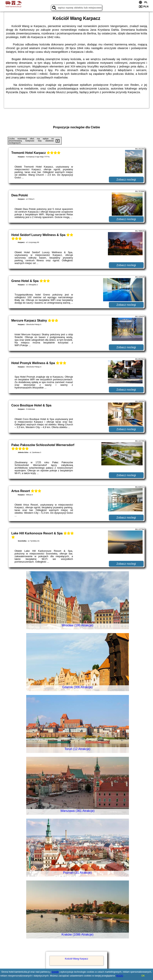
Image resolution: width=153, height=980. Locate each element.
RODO (120, 976)
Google (55, 972)
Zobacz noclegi (126, 179)
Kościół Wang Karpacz (76, 959)
